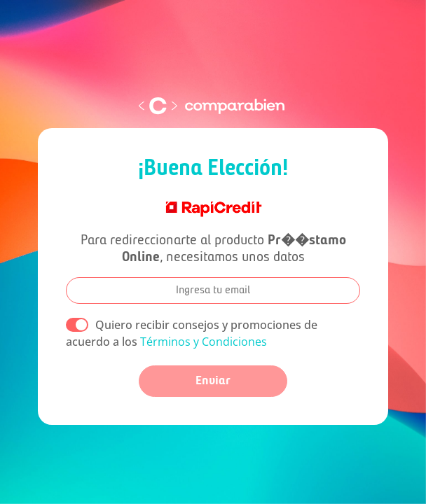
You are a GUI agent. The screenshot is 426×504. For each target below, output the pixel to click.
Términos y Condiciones (204, 342)
